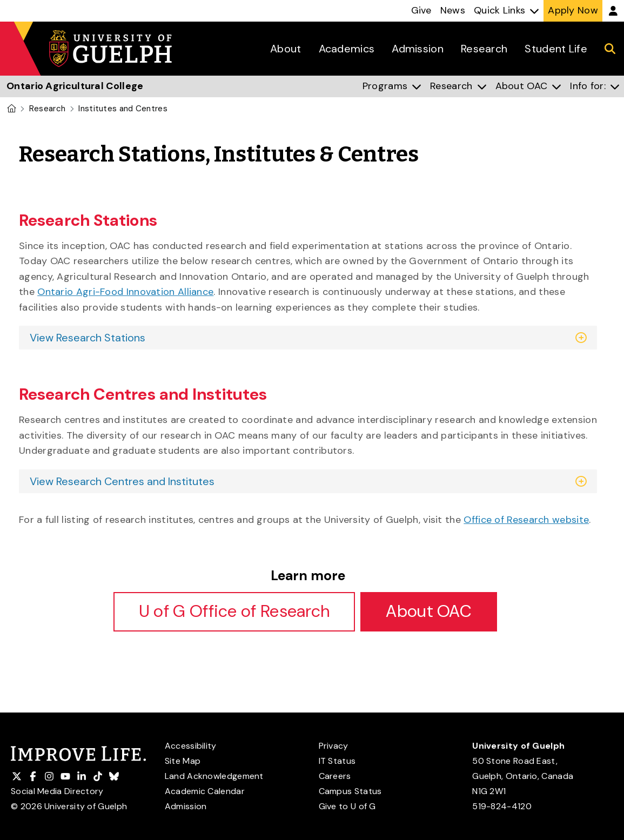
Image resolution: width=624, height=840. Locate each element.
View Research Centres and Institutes (122, 481)
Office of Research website (526, 520)
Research (47, 109)
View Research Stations (88, 338)
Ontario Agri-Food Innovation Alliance (125, 292)
